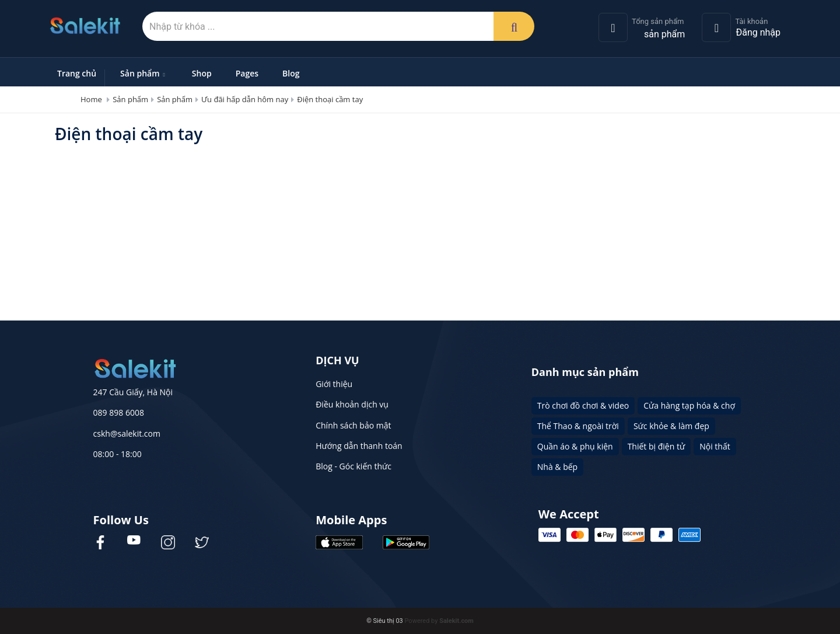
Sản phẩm (144, 73)
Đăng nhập (758, 32)
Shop (202, 73)
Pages (247, 73)
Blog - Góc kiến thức (353, 466)
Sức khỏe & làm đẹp (671, 426)
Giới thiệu (334, 384)
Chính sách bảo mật (353, 425)
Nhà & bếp (557, 467)
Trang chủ (77, 73)
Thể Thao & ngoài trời (578, 426)
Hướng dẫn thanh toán (359, 446)
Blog (291, 73)
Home (91, 99)
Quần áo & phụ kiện (575, 446)
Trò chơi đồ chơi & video (583, 405)
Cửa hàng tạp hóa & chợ (689, 405)
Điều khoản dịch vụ (352, 404)
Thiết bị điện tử (657, 446)
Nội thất (715, 446)
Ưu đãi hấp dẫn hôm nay (245, 99)
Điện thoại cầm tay (330, 99)
